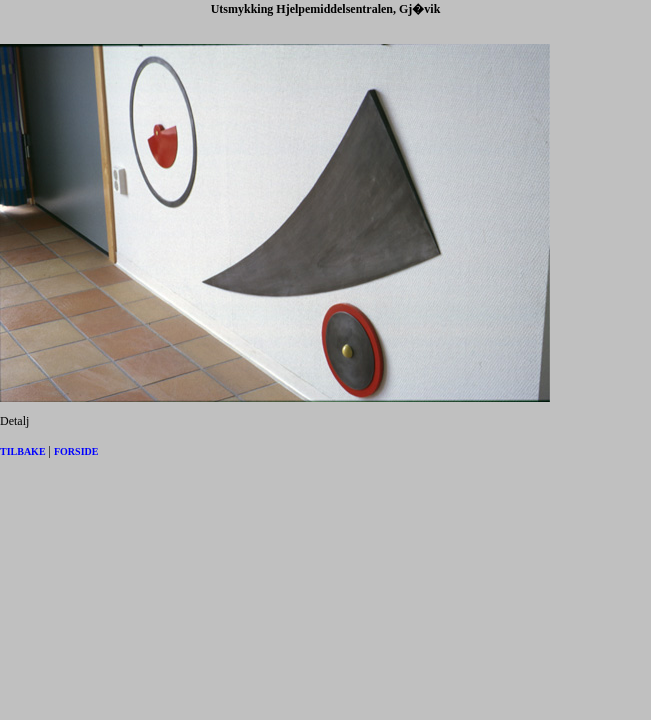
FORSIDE (76, 451)
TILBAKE (23, 451)
